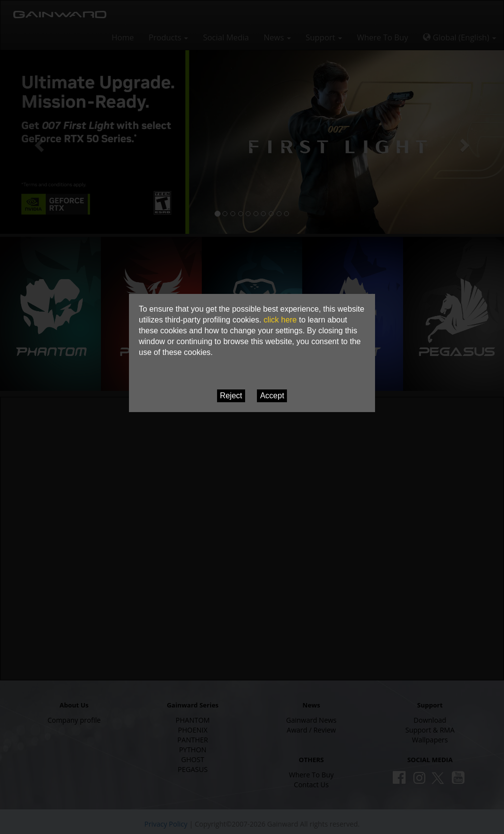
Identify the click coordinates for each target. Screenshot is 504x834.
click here (280, 320)
